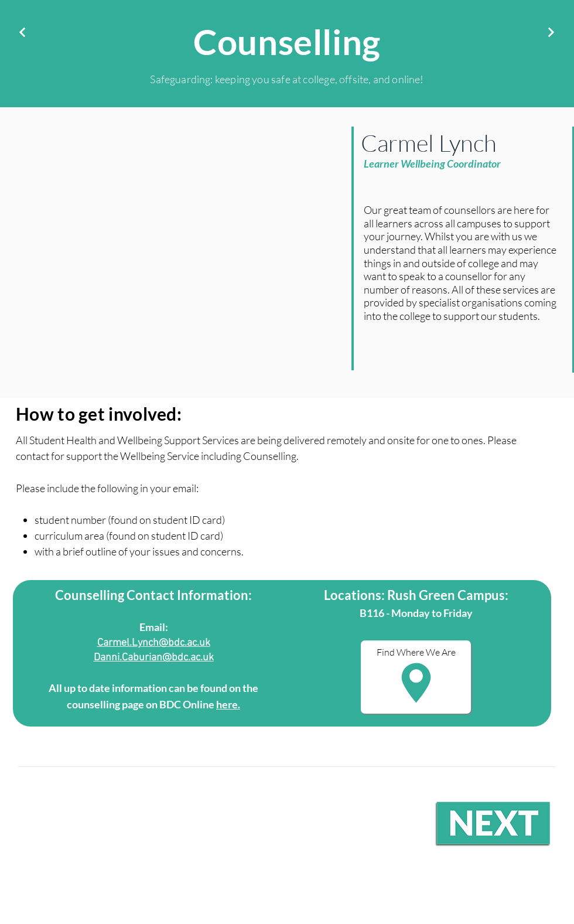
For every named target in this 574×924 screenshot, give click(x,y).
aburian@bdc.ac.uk (171, 658)
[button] (416, 677)
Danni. (108, 658)
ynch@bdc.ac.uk (174, 643)
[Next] (551, 32)
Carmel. (115, 643)
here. (228, 704)
